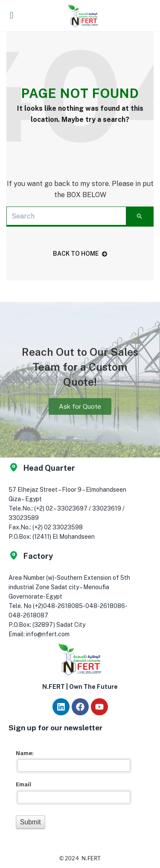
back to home (80, 254)
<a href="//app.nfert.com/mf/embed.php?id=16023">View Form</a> (73, 788)
